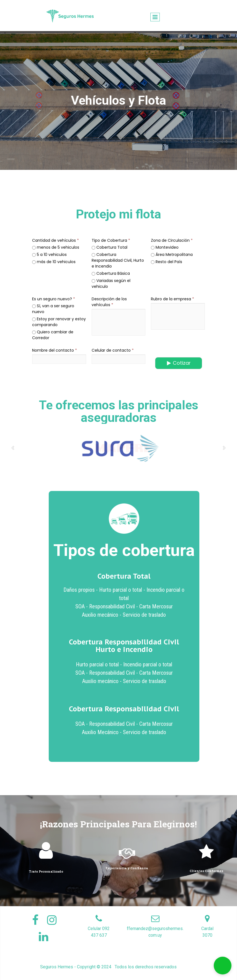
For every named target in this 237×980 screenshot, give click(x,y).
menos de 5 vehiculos (56, 247)
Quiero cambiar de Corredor (53, 335)
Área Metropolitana (172, 255)
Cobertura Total (110, 247)
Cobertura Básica (111, 273)
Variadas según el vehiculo (111, 284)
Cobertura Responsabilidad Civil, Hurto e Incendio (118, 260)
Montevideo (165, 247)
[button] (223, 966)
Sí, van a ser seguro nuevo (53, 309)
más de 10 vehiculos (54, 262)
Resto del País (167, 262)
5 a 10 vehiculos (49, 255)
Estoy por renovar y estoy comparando (59, 322)
